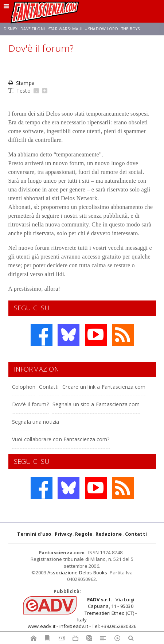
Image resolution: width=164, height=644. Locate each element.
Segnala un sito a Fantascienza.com (96, 404)
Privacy (63, 534)
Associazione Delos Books (77, 573)
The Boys (130, 29)
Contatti (49, 387)
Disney (10, 29)
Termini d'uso (34, 534)
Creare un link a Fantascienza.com (104, 387)
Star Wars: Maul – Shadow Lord (83, 29)
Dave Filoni (33, 29)
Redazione (109, 534)
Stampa (22, 83)
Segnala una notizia (36, 422)
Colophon (24, 387)
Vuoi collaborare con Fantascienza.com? (61, 439)
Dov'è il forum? (30, 404)
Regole (84, 534)
